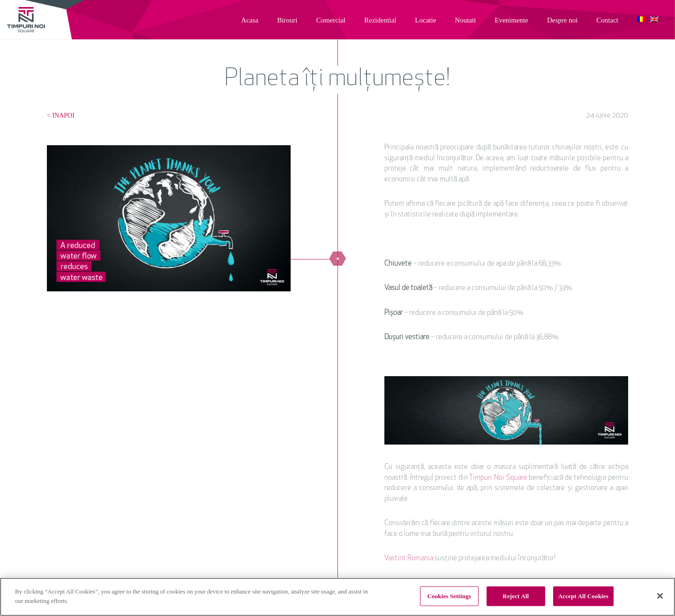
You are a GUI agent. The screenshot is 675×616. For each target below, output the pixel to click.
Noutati (465, 20)
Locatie (425, 20)
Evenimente (511, 20)
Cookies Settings (449, 597)
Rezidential (380, 20)
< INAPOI (61, 116)
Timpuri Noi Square (498, 478)
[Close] (660, 596)
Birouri (287, 20)
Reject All (516, 597)
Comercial (331, 20)
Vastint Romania (409, 559)
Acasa (250, 20)
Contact (607, 20)
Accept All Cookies (583, 597)
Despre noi (562, 20)
